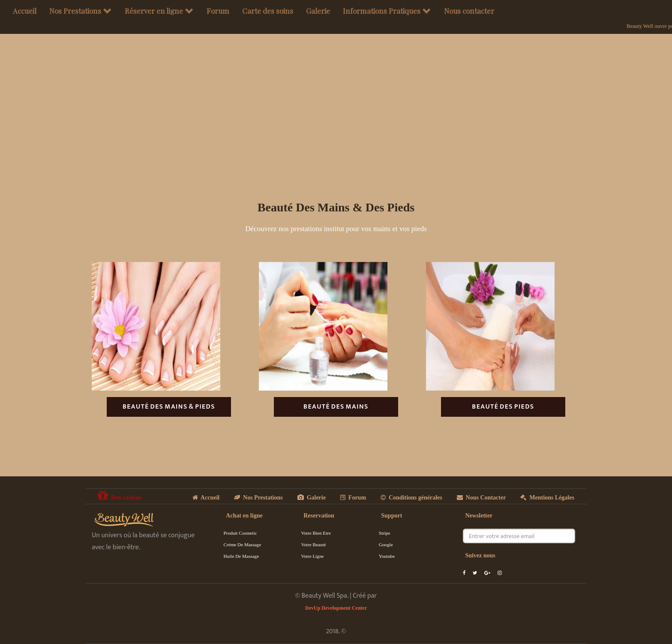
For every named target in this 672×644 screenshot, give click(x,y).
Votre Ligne (313, 556)
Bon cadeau (119, 495)
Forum (218, 11)
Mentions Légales (547, 498)
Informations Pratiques (387, 11)
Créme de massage (243, 545)
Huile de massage (241, 556)
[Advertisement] (336, 128)
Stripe (385, 533)
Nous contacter (469, 11)
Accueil (25, 11)
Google (386, 545)
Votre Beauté (314, 545)
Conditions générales (411, 498)
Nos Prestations (81, 11)
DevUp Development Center (336, 608)
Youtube (387, 556)
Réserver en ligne (159, 11)
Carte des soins (268, 11)
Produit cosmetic (240, 533)
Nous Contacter (481, 498)
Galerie (318, 11)
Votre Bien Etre (316, 533)
